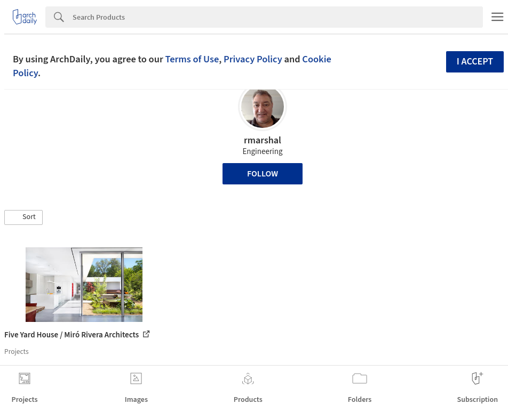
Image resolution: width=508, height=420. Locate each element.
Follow (263, 174)
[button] (23, 217)
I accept (475, 62)
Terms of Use (192, 59)
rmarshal (263, 140)
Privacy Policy (253, 59)
